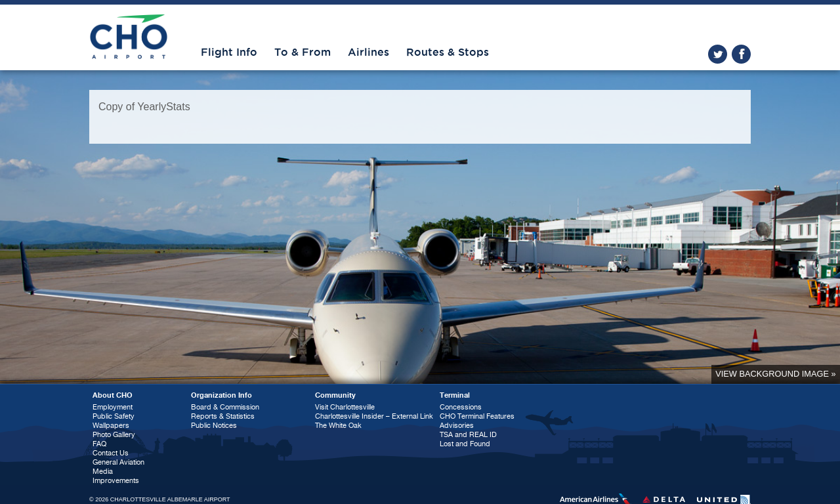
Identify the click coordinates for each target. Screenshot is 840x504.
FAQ (99, 444)
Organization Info (221, 395)
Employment (113, 407)
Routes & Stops (448, 52)
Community (335, 395)
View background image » (775, 374)
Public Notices (214, 426)
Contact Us (111, 453)
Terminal (455, 395)
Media (103, 472)
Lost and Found (465, 444)
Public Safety (114, 416)
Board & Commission (225, 407)
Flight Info (229, 52)
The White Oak (338, 426)
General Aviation (118, 462)
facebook (741, 54)
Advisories (457, 426)
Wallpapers (111, 426)
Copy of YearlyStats (144, 107)
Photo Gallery (114, 435)
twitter (718, 54)
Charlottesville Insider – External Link (374, 416)
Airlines (368, 52)
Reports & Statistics (223, 416)
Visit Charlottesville (345, 407)
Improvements (116, 481)
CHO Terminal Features (477, 416)
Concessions (461, 407)
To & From (303, 52)
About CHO (113, 395)
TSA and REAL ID (468, 435)
